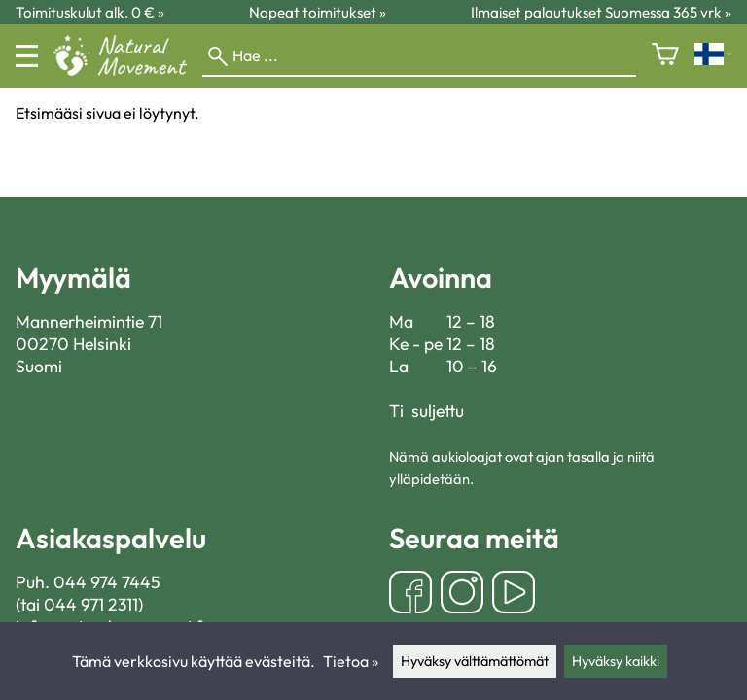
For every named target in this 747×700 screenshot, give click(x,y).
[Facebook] (410, 595)
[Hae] (419, 56)
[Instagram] (462, 595)
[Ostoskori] (665, 56)
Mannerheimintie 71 (89, 321)
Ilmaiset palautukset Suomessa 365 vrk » (601, 12)
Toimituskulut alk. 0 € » (90, 12)
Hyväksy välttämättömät (475, 661)
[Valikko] (27, 56)
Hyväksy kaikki (616, 661)
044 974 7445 (107, 582)
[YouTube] (514, 595)
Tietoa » (351, 661)
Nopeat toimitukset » (318, 12)
